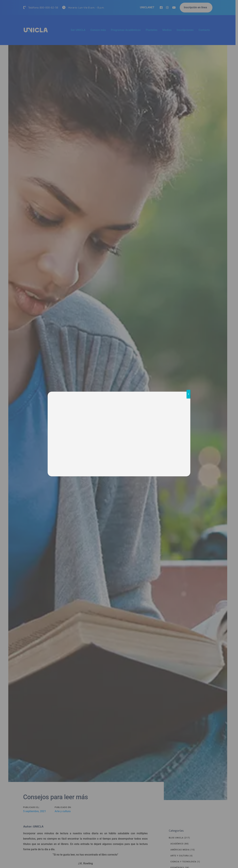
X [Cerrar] (189, 394)
